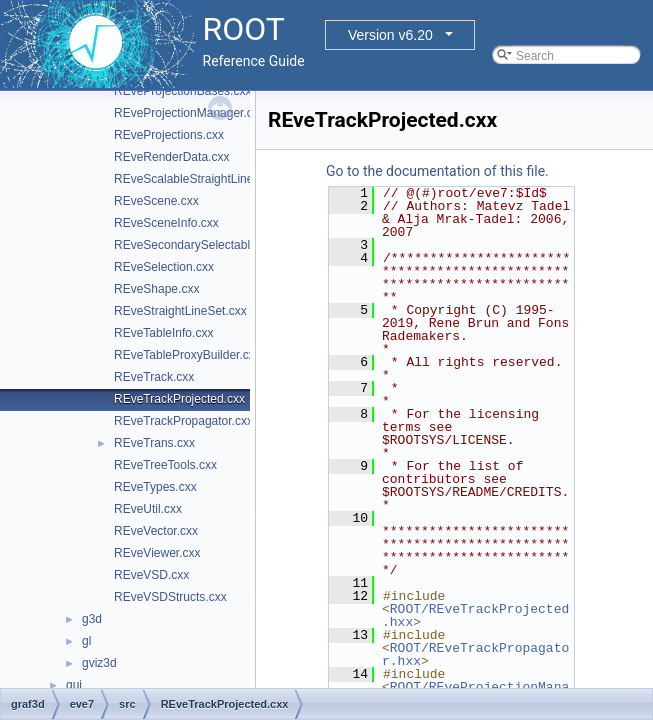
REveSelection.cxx (164, 267)
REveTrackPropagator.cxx (183, 421)
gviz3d (99, 663)
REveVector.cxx (156, 531)
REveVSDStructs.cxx (170, 597)
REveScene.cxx (156, 201)
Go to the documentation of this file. (437, 171)
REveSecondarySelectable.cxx (196, 245)
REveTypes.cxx (155, 487)
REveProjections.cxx (169, 135)
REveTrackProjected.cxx (179, 399)
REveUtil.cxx (148, 509)
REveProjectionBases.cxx (182, 91)
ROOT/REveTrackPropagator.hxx (475, 654)
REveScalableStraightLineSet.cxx (203, 179)
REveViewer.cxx (157, 553)
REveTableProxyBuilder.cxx (187, 355)
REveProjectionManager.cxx (189, 113)
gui (74, 685)
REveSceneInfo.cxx (166, 223)
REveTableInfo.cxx (163, 333)
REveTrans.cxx (154, 443)
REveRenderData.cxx (171, 157)
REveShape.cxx (156, 289)
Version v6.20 (390, 35)
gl (86, 641)
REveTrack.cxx (154, 377)
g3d (92, 619)
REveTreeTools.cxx (165, 465)
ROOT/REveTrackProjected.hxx (475, 615)
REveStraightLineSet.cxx (180, 311)
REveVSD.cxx (151, 575)
